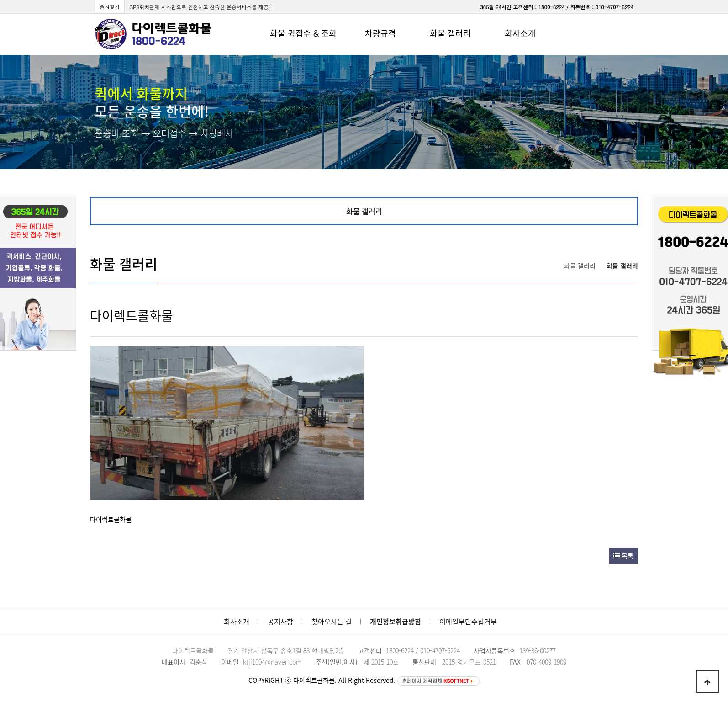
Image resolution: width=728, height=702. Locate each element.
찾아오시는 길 (332, 622)
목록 (623, 556)
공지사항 (280, 622)
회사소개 (237, 622)
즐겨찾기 (110, 7)
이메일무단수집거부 (468, 622)
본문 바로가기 (0, 0)
